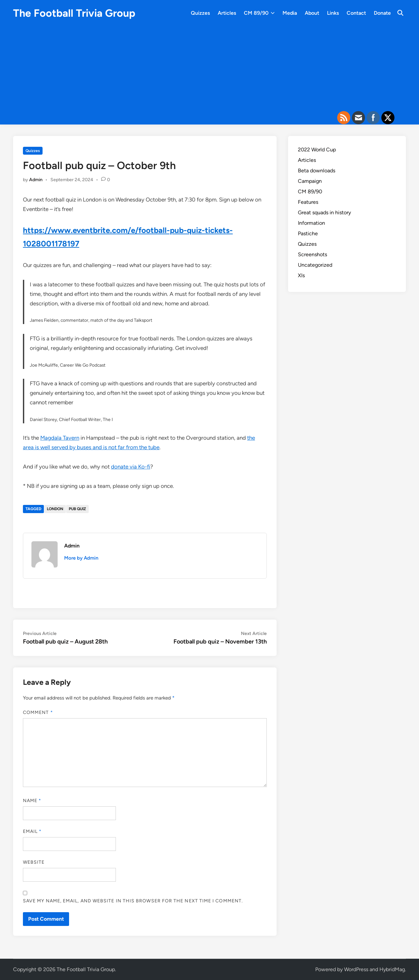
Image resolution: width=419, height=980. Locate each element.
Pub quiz (77, 509)
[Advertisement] (209, 70)
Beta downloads (317, 171)
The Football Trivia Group (74, 13)
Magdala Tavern (60, 438)
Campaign (310, 181)
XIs (301, 275)
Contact (356, 13)
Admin (36, 180)
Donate (382, 13)
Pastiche (308, 233)
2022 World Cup (317, 150)
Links (333, 13)
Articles (227, 13)
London (55, 509)
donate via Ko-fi (131, 467)
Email (32, 831)
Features (308, 202)
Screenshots (312, 254)
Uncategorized (315, 265)
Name (32, 801)
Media (290, 13)
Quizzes (200, 13)
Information (311, 223)
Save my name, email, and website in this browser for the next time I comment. (133, 901)
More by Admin (81, 558)
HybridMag (392, 969)
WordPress (356, 969)
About (312, 13)
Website (34, 862)
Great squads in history (324, 212)
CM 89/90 (259, 13)
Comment (38, 712)
